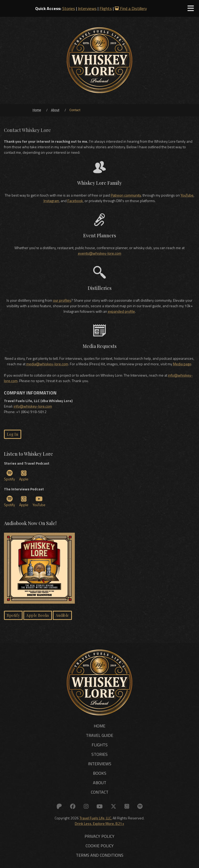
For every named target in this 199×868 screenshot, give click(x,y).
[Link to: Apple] (124, 806)
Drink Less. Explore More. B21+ (99, 822)
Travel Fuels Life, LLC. (96, 817)
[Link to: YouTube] (99, 806)
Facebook (75, 201)
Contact (100, 792)
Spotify (9, 476)
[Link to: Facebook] (75, 806)
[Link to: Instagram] (87, 806)
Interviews (87, 8)
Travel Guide (99, 735)
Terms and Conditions (100, 854)
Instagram (51, 201)
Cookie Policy (100, 845)
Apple (24, 476)
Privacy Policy (99, 835)
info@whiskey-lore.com (33, 406)
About (100, 783)
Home (99, 726)
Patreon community (126, 195)
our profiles (62, 300)
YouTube (187, 195)
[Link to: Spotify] (136, 806)
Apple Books (38, 615)
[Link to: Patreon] (63, 806)
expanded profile (121, 311)
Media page (182, 364)
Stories (69, 8)
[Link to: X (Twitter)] (112, 806)
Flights (106, 8)
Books (100, 773)
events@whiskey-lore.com (100, 253)
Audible (62, 615)
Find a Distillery (131, 8)
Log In (13, 434)
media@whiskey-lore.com (47, 364)
